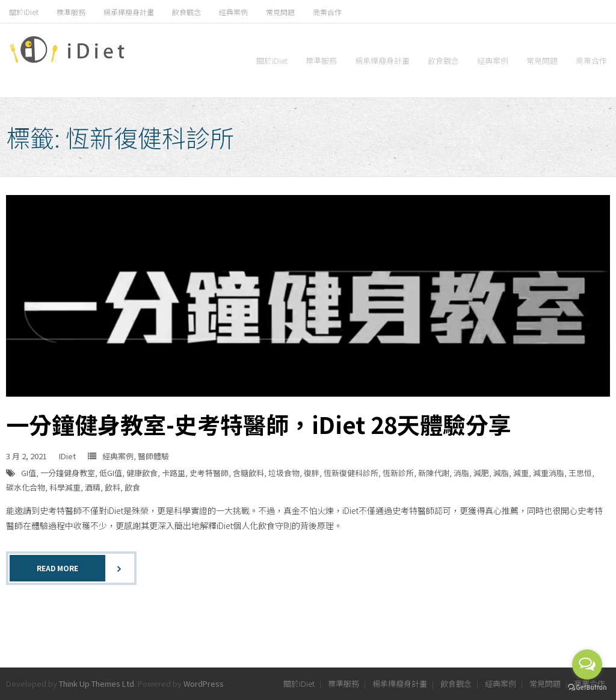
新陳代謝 (434, 473)
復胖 (312, 473)
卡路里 (174, 473)
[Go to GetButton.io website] (587, 688)
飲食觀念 (186, 12)
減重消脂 (549, 473)
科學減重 (65, 487)
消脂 (461, 473)
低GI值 (111, 473)
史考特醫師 (209, 473)
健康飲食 (142, 473)
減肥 (481, 473)
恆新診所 (398, 473)
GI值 (29, 473)
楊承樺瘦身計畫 (129, 12)
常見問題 (280, 12)
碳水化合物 (26, 487)
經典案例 (233, 12)
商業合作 (327, 12)
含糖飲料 (248, 473)
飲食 (132, 487)
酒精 (93, 487)
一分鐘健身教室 (68, 473)
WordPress (204, 683)
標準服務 (71, 12)
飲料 (112, 487)
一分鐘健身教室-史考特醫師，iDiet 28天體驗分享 (259, 424)
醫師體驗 (153, 456)
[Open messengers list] (587, 664)
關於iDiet (24, 12)
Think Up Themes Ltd (97, 683)
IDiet (67, 456)
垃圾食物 (284, 473)
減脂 (501, 473)
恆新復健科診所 (351, 473)
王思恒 (580, 473)
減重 (521, 473)
